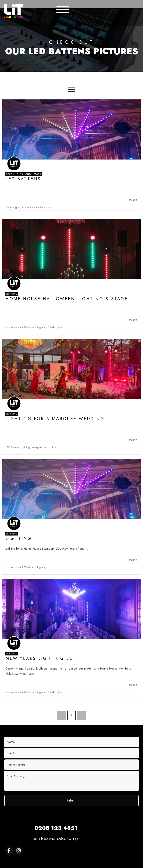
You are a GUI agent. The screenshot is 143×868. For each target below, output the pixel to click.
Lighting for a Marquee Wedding (55, 419)
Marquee (37, 447)
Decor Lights (14, 174)
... (7, 189)
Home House (29, 207)
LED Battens (45, 207)
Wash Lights (55, 327)
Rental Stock (33, 174)
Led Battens (23, 179)
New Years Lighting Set (41, 658)
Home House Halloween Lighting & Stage (67, 299)
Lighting (12, 294)
